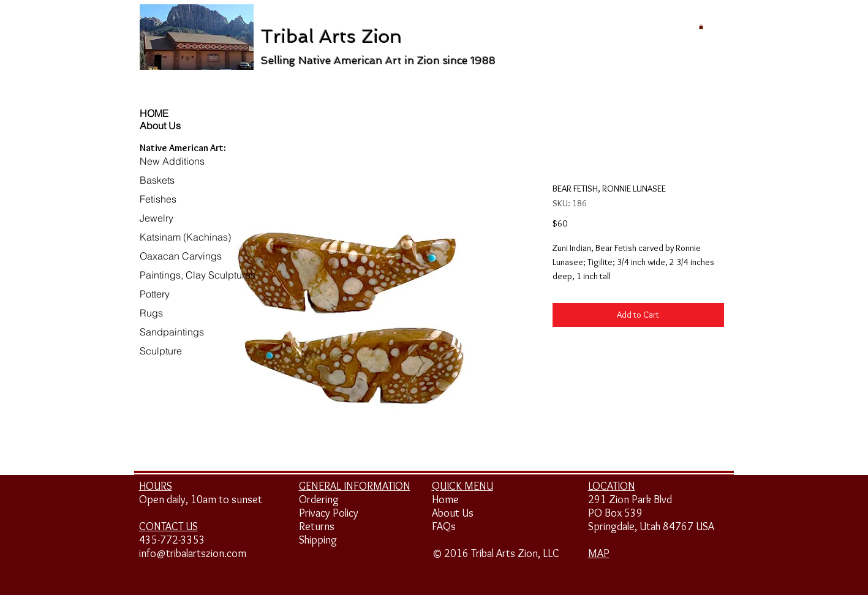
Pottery (155, 294)
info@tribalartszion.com (193, 553)
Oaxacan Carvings (181, 256)
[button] (701, 26)
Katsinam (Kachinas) (185, 237)
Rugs (151, 313)
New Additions (172, 161)
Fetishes (158, 199)
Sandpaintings (172, 332)
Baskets (157, 180)
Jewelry (157, 218)
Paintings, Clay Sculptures (198, 275)
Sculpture (161, 351)
